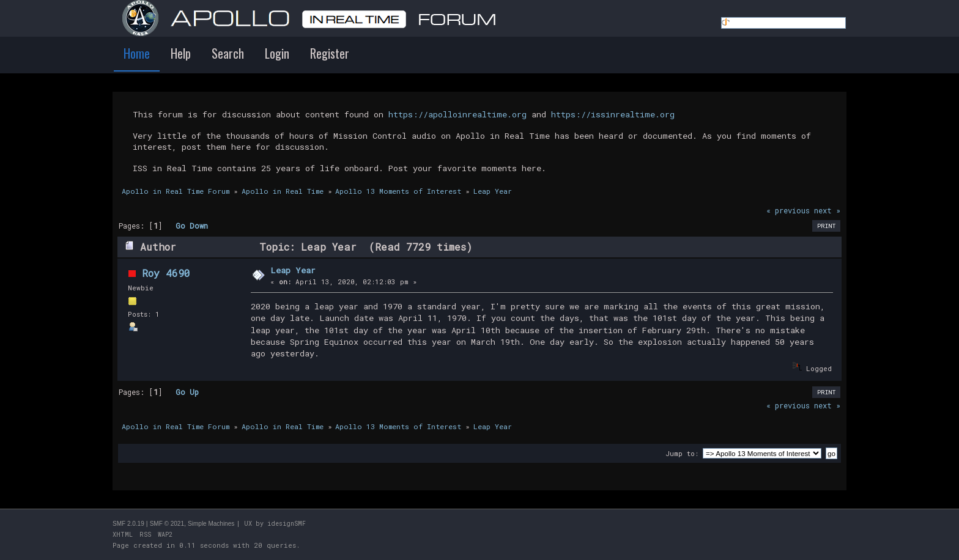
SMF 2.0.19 (128, 524)
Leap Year (293, 270)
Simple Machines (211, 524)
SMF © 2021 (167, 524)
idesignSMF (287, 524)
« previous (788, 210)
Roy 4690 (166, 273)
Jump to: (682, 453)
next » (827, 210)
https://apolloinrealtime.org (457, 114)
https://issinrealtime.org (613, 114)
